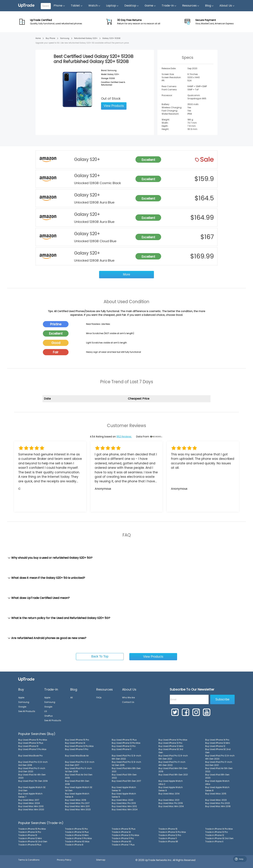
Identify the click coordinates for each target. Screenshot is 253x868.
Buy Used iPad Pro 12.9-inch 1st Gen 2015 (126, 764)
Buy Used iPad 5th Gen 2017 (126, 781)
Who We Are (128, 698)
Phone (59, 6)
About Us (227, 6)
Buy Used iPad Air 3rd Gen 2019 (79, 776)
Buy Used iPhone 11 (121, 749)
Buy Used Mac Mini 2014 (171, 806)
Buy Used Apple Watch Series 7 (30, 795)
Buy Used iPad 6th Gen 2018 (77, 783)
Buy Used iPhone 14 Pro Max (173, 740)
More (126, 274)
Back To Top (100, 656)
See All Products (27, 711)
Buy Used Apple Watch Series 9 (171, 789)
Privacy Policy (64, 860)
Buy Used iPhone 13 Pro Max (126, 743)
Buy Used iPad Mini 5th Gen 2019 (173, 770)
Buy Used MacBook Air (77, 756)
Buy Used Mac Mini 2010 (31, 806)
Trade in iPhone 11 (168, 838)
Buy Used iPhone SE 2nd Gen (218, 751)
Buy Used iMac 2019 (76, 800)
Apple (21, 698)
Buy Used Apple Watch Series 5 (124, 795)
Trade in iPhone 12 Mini (30, 838)
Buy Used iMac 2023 (216, 800)
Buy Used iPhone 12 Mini (171, 746)
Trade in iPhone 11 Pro (123, 838)
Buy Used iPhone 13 (28, 746)
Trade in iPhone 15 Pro (76, 829)
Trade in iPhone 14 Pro (30, 832)
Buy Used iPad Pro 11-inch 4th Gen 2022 (172, 764)
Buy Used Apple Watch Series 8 (217, 789)
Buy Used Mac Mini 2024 (125, 809)
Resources (191, 6)
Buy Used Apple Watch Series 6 (77, 795)
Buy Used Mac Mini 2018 (218, 806)
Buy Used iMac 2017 (29, 800)
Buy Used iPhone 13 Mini (218, 743)
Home (38, 38)
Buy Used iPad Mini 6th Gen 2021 (126, 770)
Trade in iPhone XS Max (77, 842)
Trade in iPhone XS (121, 842)
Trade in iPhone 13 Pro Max (172, 832)
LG (46, 711)
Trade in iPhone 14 (121, 832)
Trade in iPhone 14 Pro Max (219, 829)
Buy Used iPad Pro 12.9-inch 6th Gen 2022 (126, 757)
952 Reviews (124, 437)
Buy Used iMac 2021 (169, 800)
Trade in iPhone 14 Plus (77, 832)
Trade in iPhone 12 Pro (170, 835)
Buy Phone (50, 38)
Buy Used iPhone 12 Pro (124, 746)
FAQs (99, 698)
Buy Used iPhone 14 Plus (31, 743)
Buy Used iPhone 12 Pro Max (79, 746)
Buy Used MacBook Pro (30, 756)
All (72, 698)
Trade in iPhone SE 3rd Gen (219, 838)
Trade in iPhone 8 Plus (30, 845)
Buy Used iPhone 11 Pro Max (32, 749)
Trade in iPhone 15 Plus (124, 829)
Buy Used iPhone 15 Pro (77, 740)
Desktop (132, 6)
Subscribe (222, 699)
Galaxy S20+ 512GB (111, 38)
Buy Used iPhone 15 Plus (124, 740)
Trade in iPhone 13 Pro (216, 832)
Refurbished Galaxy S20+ (86, 38)
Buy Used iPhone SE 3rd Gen (171, 751)
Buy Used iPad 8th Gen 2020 (217, 776)
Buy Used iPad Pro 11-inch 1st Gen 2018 (78, 770)
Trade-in (169, 6)
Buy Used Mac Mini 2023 (78, 809)
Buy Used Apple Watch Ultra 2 (171, 783)
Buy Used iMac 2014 (169, 794)
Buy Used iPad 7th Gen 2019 (33, 781)
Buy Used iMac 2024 (29, 803)
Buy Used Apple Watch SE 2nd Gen (32, 789)
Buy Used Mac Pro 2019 (171, 803)
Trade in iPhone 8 (74, 845)
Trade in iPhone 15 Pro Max (32, 829)
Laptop (112, 6)
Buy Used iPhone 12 (215, 746)
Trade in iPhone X (214, 842)
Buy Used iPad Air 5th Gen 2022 (219, 770)
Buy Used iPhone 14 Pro (217, 740)
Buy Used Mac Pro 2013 (124, 803)
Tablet (77, 6)
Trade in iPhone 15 (168, 829)
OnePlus (48, 716)
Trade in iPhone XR (168, 842)
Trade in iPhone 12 (215, 835)
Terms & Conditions (29, 860)
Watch (94, 6)
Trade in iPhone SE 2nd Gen (33, 842)
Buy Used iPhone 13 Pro (170, 743)
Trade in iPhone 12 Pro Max (125, 835)
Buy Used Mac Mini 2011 (77, 806)
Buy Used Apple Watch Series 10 (124, 789)
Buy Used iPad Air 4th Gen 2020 (32, 776)
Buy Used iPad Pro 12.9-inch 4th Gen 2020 (220, 757)
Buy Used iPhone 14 (75, 743)
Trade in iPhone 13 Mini (77, 835)
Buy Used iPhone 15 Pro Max (33, 740)
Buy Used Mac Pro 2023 (218, 803)
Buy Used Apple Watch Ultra (217, 783)
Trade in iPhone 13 (28, 835)
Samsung (65, 38)
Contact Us (128, 702)
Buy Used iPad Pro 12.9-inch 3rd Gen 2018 (33, 764)
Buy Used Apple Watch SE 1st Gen (79, 789)
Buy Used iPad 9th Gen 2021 (173, 775)
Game (150, 6)
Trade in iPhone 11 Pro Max (78, 838)
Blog (209, 6)
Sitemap (101, 860)
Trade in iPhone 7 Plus (123, 845)
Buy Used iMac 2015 (216, 794)
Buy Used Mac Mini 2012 (124, 806)
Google (22, 707)
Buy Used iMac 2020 (123, 800)
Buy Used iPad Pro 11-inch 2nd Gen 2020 (32, 770)
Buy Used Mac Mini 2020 (31, 809)
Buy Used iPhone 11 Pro (77, 749)
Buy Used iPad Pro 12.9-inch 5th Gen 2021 (173, 757)
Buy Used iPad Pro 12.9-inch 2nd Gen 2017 (80, 764)
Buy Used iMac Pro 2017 (77, 803)
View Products (114, 106)
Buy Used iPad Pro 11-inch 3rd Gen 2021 (219, 764)
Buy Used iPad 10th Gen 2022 (124, 776)
